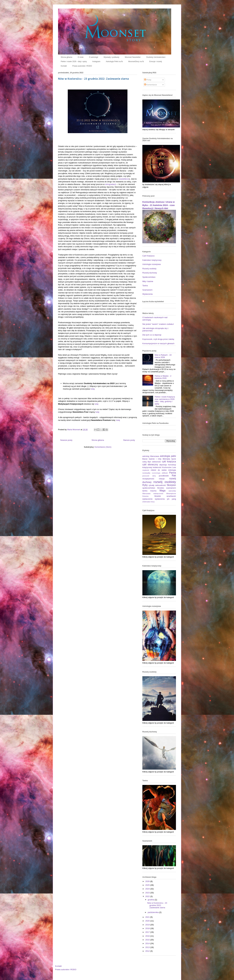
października (153, 912)
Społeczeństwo (149, 277)
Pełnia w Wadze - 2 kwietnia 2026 (163, 377)
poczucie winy (149, 476)
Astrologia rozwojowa (152, 264)
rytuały (151, 485)
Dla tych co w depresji (152, 335)
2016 (148, 936)
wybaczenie (147, 499)
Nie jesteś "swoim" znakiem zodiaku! (158, 324)
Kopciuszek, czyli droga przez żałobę (158, 339)
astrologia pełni (168, 456)
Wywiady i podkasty (111, 57)
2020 (148, 921)
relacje (162, 479)
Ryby (145, 485)
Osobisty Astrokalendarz (156, 57)
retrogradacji (110, 184)
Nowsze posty (66, 440)
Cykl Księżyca (148, 256)
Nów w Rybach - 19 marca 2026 (163, 356)
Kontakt (64, 66)
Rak (174, 476)
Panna (173, 473)
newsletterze (124, 179)
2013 (148, 947)
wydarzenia (160, 499)
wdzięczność (158, 493)
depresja (163, 465)
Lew (174, 467)
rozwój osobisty (165, 482)
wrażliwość (171, 496)
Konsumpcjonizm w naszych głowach (158, 343)
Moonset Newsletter (133, 57)
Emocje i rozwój (156, 62)
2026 (148, 881)
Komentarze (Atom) (103, 447)
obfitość (165, 473)
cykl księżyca (169, 462)
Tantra (145, 286)
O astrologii (93, 57)
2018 (148, 928)
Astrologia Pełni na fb (114, 62)
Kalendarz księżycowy (152, 260)
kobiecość (157, 467)
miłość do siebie (159, 470)
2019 (148, 925)
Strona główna (66, 57)
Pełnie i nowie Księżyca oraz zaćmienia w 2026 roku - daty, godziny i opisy (165, 400)
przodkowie (164, 476)
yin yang (171, 499)
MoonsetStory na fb (136, 62)
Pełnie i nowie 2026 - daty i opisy (74, 62)
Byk (149, 462)
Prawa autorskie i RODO (82, 66)
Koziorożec (167, 467)
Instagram (96, 62)
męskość (146, 470)
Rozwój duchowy (150, 273)
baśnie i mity (155, 459)
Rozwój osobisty (149, 269)
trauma (153, 491)
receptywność (148, 479)
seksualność (161, 485)
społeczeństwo (149, 488)
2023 (148, 893)
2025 (148, 885)
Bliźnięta (166, 459)
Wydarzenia (148, 294)
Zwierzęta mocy (148, 502)
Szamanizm (147, 290)
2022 (148, 896)
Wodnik (158, 496)
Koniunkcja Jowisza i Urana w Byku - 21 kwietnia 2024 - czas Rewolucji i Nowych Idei (158, 205)
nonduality (146, 473)
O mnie (81, 57)
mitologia (172, 470)
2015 (148, 940)
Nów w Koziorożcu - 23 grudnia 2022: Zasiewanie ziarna (93, 79)
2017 (148, 932)
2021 (148, 917)
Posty (148, 80)
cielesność (156, 462)
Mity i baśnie (148, 281)
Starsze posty (129, 440)
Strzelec (161, 488)
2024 (148, 889)
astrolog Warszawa (151, 456)
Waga (162, 491)
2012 (148, 951)
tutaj (93, 389)
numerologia (156, 473)
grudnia (151, 900)
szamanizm (171, 488)
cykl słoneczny (150, 465)
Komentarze (151, 85)
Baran (145, 459)
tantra (145, 491)
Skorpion (171, 485)
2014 (148, 943)
